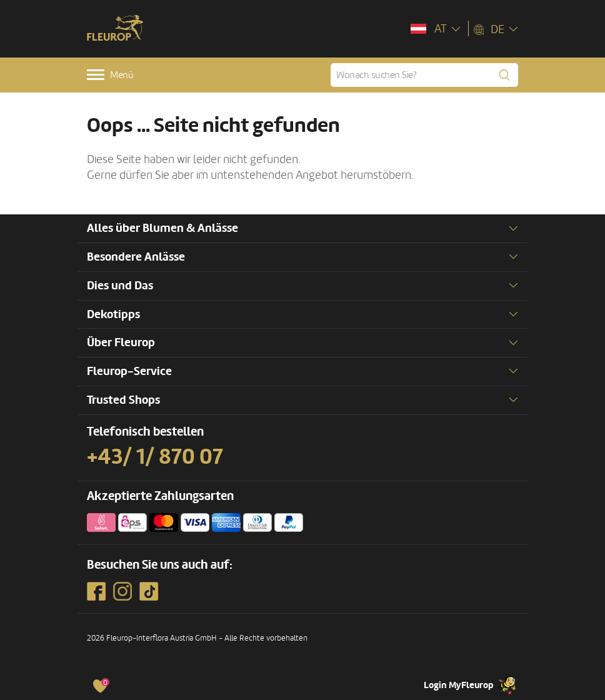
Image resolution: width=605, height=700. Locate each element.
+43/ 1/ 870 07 (155, 457)
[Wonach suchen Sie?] (424, 75)
